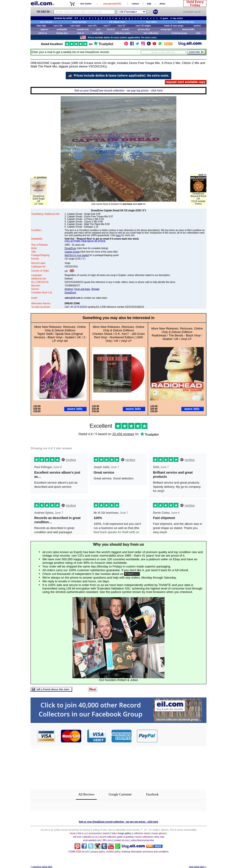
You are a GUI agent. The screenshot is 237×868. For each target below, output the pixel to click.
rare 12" (122, 26)
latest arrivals (80, 22)
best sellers (152, 22)
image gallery (125, 833)
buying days (62, 33)
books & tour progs (174, 26)
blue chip (41, 26)
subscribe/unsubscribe (143, 840)
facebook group (179, 33)
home (73, 833)
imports (44, 29)
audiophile (62, 29)
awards (125, 29)
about (162, 4)
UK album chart (117, 22)
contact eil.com (121, 840)
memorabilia (188, 29)
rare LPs (92, 26)
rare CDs (58, 26)
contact (135, 4)
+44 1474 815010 (78, 307)
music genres (159, 833)
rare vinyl (75, 26)
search (106, 833)
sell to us (43, 33)
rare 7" (107, 26)
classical (111, 29)
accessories (95, 833)
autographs (166, 29)
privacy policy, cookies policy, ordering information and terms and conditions (130, 852)
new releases (46, 22)
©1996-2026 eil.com (79, 852)
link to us (82, 833)
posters (197, 26)
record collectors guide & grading (116, 837)
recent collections (144, 837)
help (149, 4)
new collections (151, 33)
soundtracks (83, 29)
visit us (81, 33)
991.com (107, 840)
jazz (98, 29)
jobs (198, 33)
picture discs (144, 29)
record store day (186, 22)
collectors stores (122, 33)
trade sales (98, 33)
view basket (86, 4)
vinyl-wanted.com (92, 840)
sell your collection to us (85, 837)
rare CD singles (143, 26)
